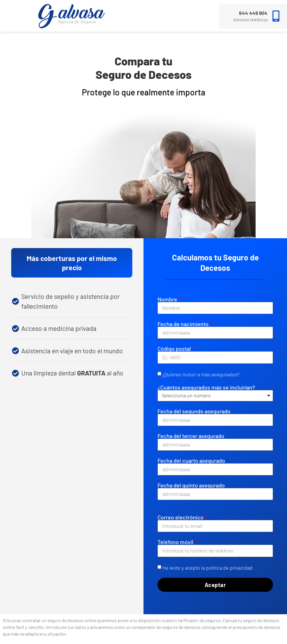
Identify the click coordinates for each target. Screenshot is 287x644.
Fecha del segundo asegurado (194, 411)
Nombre (168, 299)
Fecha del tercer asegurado (191, 436)
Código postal (175, 349)
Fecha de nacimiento (184, 324)
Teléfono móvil (176, 542)
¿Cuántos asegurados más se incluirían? (206, 387)
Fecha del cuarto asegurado (191, 460)
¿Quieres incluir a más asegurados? (201, 374)
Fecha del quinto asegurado (191, 485)
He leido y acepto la (207, 567)
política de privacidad (229, 567)
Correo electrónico (181, 517)
